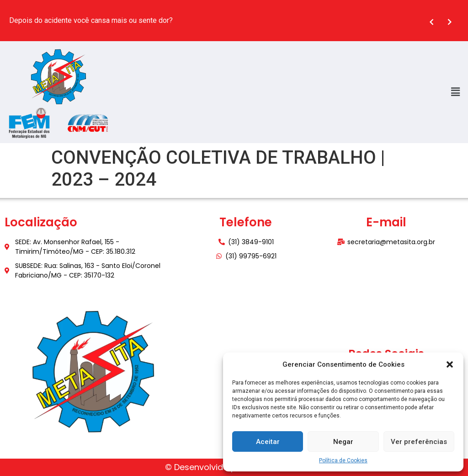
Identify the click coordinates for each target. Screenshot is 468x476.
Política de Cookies (343, 460)
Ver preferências (419, 442)
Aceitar (268, 442)
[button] (450, 364)
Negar (343, 442)
